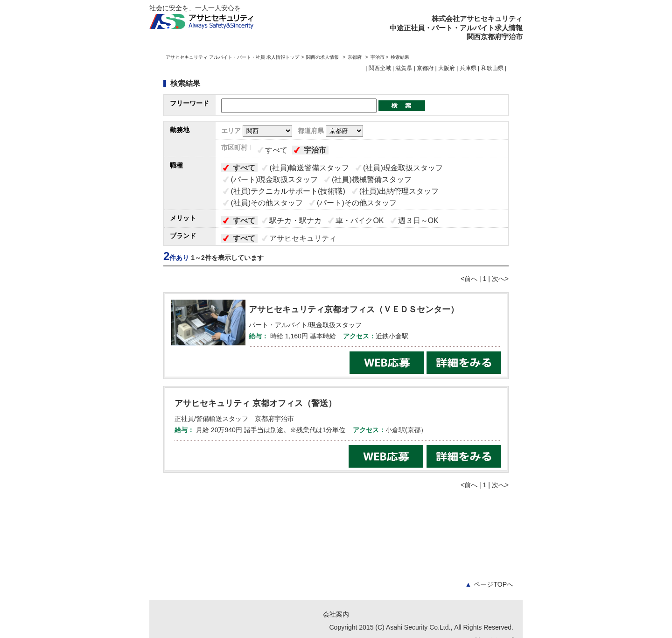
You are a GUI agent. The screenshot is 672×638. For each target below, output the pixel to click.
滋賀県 (404, 68)
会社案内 (336, 614)
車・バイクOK (360, 221)
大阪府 (447, 68)
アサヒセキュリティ (303, 238)
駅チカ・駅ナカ (295, 221)
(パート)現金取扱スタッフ (274, 179)
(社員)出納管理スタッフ (399, 191)
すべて (276, 150)
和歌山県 (492, 68)
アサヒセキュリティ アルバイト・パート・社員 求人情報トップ (232, 57)
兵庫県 (468, 68)
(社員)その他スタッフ (267, 203)
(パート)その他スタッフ (357, 203)
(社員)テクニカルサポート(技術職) (288, 191)
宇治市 (315, 150)
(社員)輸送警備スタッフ (309, 168)
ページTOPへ (489, 584)
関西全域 (380, 68)
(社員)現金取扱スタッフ (403, 168)
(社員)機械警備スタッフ (372, 179)
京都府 (355, 57)
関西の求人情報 (323, 57)
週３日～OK (418, 221)
